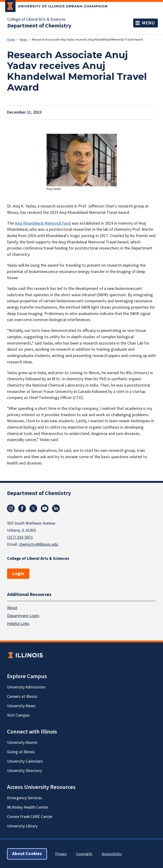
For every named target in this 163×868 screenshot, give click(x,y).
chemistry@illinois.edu (39, 544)
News (23, 40)
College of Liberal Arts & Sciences (36, 19)
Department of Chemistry (39, 26)
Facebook (22, 508)
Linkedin (56, 508)
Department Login (23, 616)
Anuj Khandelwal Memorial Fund (43, 223)
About (12, 608)
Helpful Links (18, 624)
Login (18, 574)
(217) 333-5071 (20, 537)
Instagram (11, 508)
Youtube (45, 508)
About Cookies (27, 854)
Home (11, 40)
